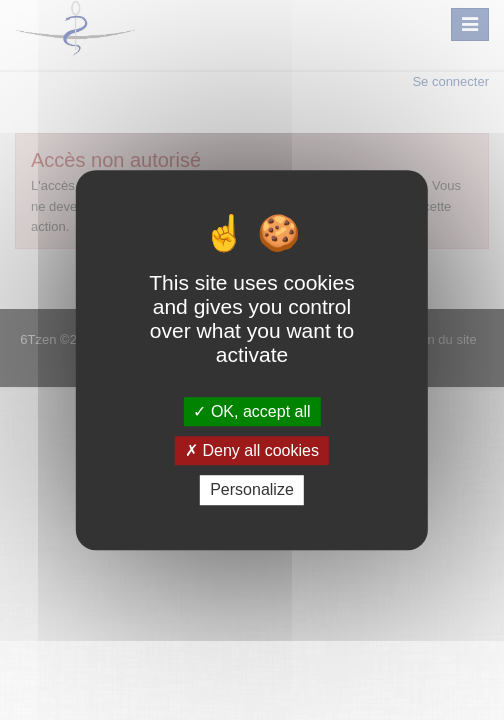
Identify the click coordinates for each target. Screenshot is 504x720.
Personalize (252, 490)
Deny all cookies (252, 450)
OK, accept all (251, 411)
